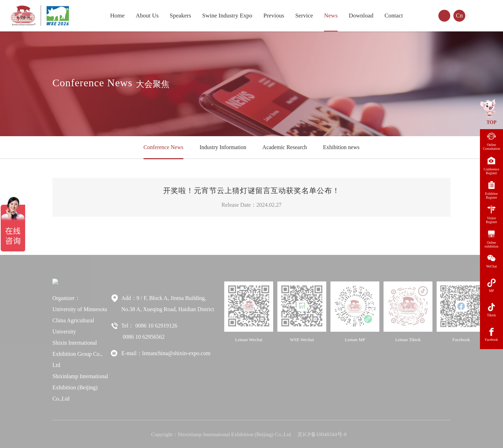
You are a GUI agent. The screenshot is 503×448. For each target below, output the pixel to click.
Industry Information (223, 147)
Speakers (180, 16)
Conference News (163, 147)
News (331, 16)
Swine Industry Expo (227, 16)
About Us (147, 16)
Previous (274, 16)
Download (361, 16)
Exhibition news (341, 147)
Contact (394, 16)
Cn (459, 16)
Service (304, 16)
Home (117, 16)
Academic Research (285, 147)
